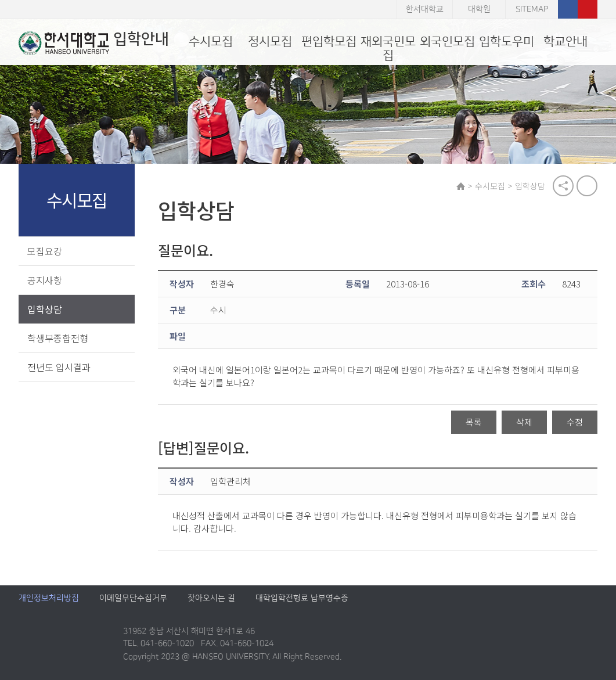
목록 (474, 422)
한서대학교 (425, 9)
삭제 (524, 422)
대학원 (479, 9)
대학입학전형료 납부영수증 (302, 598)
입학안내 (94, 43)
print (587, 186)
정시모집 (270, 42)
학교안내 (565, 42)
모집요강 (45, 251)
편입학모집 (329, 42)
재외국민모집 (388, 48)
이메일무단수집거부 (133, 598)
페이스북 (568, 9)
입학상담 (45, 309)
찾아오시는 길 (211, 598)
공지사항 (45, 280)
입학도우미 (507, 42)
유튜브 (588, 9)
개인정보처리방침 (49, 598)
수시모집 (211, 42)
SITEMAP (532, 9)
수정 (575, 422)
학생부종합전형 (58, 338)
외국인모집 (447, 42)
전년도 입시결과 (59, 367)
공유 (563, 186)
